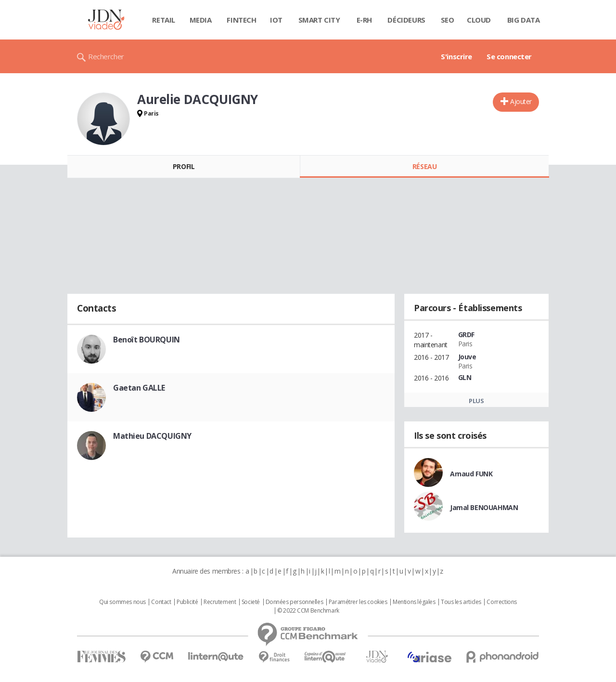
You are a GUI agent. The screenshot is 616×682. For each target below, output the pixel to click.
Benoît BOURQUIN (147, 340)
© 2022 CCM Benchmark (308, 611)
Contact (161, 602)
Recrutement (220, 602)
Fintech (241, 20)
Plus (476, 401)
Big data (524, 20)
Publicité (187, 602)
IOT (276, 20)
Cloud (479, 20)
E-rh (364, 20)
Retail (163, 20)
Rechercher (106, 56)
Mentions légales (414, 602)
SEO (448, 20)
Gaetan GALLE (139, 388)
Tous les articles (461, 602)
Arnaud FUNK (471, 474)
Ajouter (521, 101)
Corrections (501, 602)
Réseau (424, 166)
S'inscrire (456, 56)
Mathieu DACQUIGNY (152, 436)
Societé (251, 602)
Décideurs (406, 20)
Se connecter (509, 56)
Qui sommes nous (122, 602)
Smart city (319, 20)
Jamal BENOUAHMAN (484, 507)
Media (201, 20)
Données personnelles (295, 602)
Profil (184, 166)
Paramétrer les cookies (358, 602)
